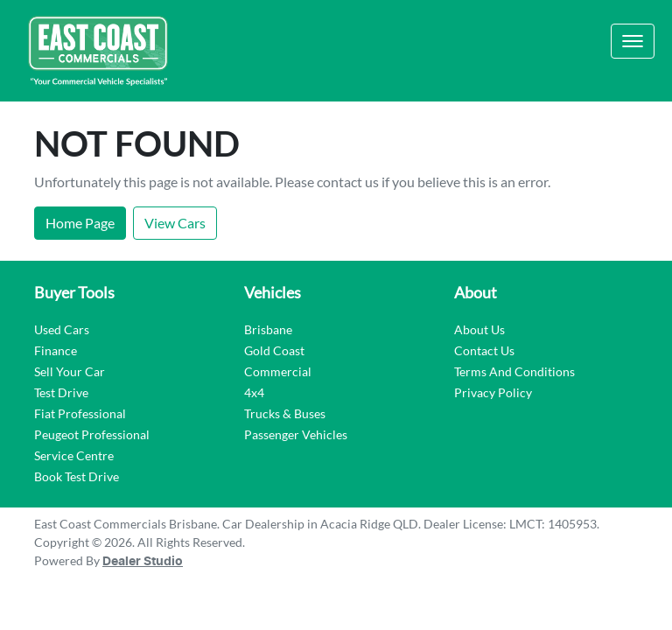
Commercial (278, 371)
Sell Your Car (70, 371)
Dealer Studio (143, 562)
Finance (56, 350)
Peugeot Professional (92, 434)
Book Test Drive (77, 476)
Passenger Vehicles (296, 434)
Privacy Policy (493, 392)
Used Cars (62, 329)
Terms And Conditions (514, 371)
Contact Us (484, 350)
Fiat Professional (80, 413)
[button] (633, 41)
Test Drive (61, 392)
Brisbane (268, 329)
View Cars (175, 223)
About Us (479, 329)
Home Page (80, 223)
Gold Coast (274, 350)
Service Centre (74, 455)
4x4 (254, 392)
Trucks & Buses (285, 413)
